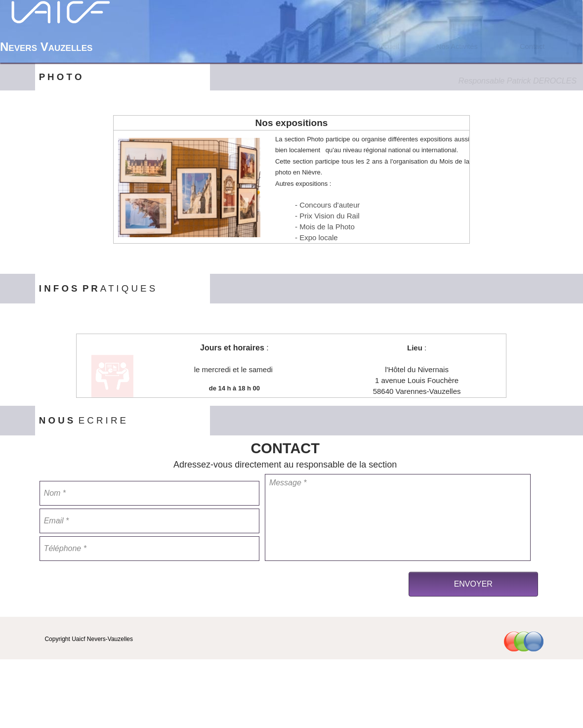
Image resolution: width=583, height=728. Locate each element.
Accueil (388, 46)
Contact (532, 46)
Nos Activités (457, 46)
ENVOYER (473, 584)
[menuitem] (388, 46)
